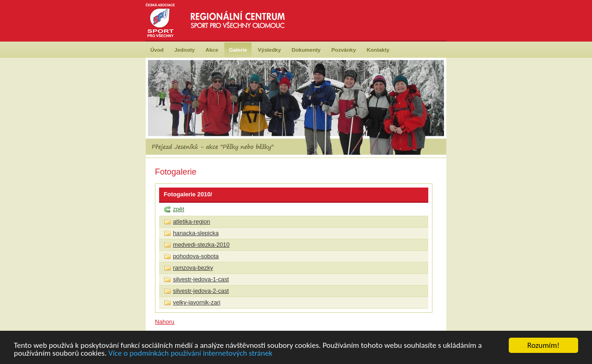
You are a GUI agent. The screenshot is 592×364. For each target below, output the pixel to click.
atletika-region (191, 221)
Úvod (157, 50)
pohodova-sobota (196, 256)
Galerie (238, 50)
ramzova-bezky (193, 268)
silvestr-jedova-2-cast (201, 291)
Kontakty (378, 50)
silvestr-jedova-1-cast (201, 279)
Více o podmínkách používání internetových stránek (190, 354)
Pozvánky (343, 50)
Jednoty (185, 50)
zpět (179, 209)
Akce (212, 50)
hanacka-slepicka (196, 233)
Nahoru (165, 322)
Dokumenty (306, 50)
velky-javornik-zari (197, 302)
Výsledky (269, 50)
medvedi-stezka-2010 (201, 245)
